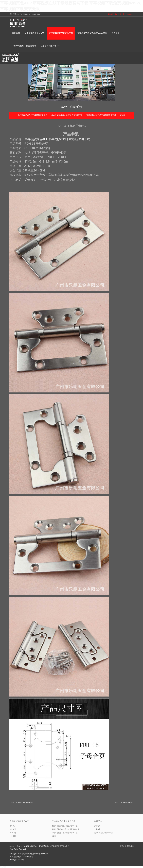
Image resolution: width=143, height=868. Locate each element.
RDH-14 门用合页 (127, 802)
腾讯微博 (123, 846)
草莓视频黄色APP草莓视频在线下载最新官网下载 (57, 139)
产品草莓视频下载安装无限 (64, 821)
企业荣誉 (13, 829)
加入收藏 (118, 14)
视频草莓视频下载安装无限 (104, 833)
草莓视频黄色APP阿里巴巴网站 (21, 857)
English (130, 14)
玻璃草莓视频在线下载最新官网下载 (101, 115)
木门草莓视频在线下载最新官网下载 (32, 115)
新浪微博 (130, 846)
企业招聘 (13, 836)
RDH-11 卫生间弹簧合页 (25, 802)
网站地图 (3, 867)
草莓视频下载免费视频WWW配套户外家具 (33, 854)
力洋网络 (21, 860)
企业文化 (13, 833)
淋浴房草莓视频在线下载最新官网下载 (67, 115)
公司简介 (13, 826)
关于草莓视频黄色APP (19, 821)
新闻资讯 (98, 821)
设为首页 (111, 14)
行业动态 (97, 829)
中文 (124, 14)
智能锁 (123, 115)
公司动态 (97, 826)
